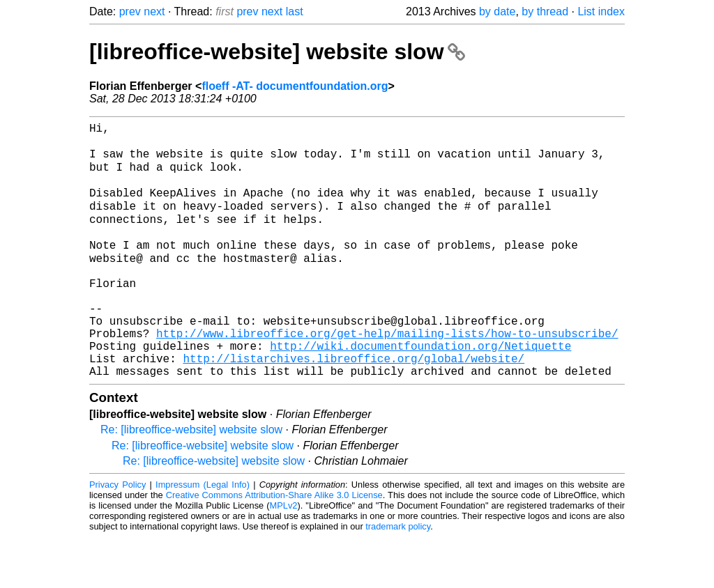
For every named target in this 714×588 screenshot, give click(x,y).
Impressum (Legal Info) (203, 535)
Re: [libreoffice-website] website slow (191, 480)
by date (497, 11)
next (154, 11)
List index (601, 11)
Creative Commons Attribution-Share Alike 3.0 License (274, 546)
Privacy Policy (117, 535)
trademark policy (398, 577)
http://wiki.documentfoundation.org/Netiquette (420, 391)
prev (130, 11)
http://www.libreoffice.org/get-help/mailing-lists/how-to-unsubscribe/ (387, 376)
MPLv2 (284, 556)
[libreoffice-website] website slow (277, 52)
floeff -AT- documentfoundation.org (295, 86)
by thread (545, 11)
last (295, 11)
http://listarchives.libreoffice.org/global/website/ (354, 406)
